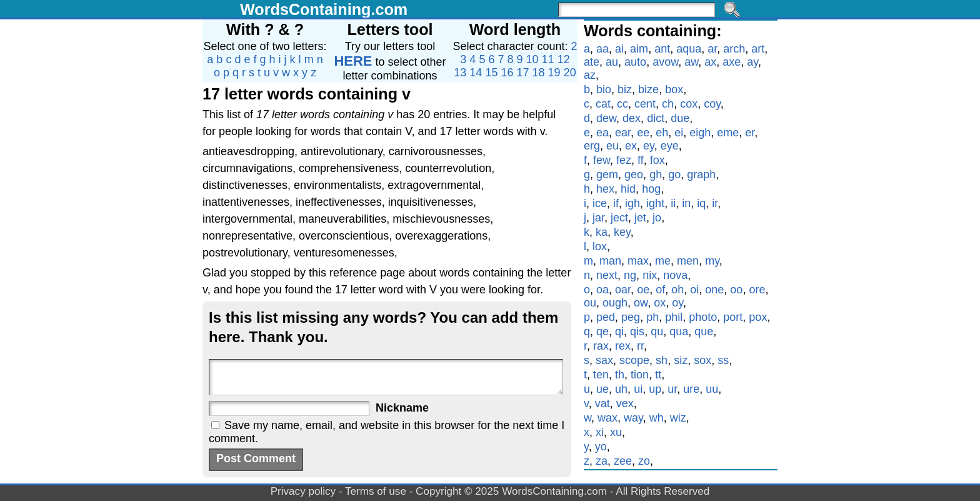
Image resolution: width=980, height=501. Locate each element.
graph (701, 175)
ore (757, 290)
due (680, 118)
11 (548, 59)
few (602, 160)
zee (623, 461)
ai (619, 49)
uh (621, 389)
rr (640, 346)
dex (632, 118)
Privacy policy (303, 491)
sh (662, 360)
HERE (353, 61)
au (612, 62)
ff (641, 160)
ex (631, 146)
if (616, 203)
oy (677, 303)
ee (643, 133)
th (620, 375)
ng (630, 275)
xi (600, 432)
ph (652, 317)
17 (523, 73)
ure (691, 389)
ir (715, 203)
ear (623, 133)
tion (640, 375)
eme (728, 133)
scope (634, 360)
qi (619, 331)
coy (712, 104)
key (622, 232)
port (733, 317)
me (663, 261)
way (633, 418)
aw (691, 62)
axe (732, 62)
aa (602, 49)
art (758, 49)
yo (601, 447)
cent (645, 104)
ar (712, 49)
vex (625, 403)
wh (657, 418)
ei (679, 133)
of (660, 290)
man (610, 261)
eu (612, 146)
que (704, 331)
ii (673, 203)
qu (657, 331)
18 (539, 73)
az (590, 75)
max (638, 261)
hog (651, 189)
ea (602, 133)
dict (656, 118)
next (607, 275)
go (674, 175)
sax (604, 360)
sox (702, 360)
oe (643, 290)
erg (592, 146)
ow (641, 303)
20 (570, 73)
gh (656, 175)
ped (606, 317)
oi (694, 290)
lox (600, 246)
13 (460, 73)
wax (607, 418)
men (688, 261)
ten (601, 375)
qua (679, 331)
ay (752, 62)
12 (564, 59)
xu (616, 432)
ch (668, 104)
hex (605, 189)
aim (639, 49)
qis (637, 331)
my (712, 261)
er (750, 133)
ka (602, 232)
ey (649, 146)
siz (681, 360)
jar (598, 218)
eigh (700, 133)
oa (602, 290)
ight (655, 203)
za (602, 461)
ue (602, 389)
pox (758, 317)
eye (670, 146)
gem (607, 175)
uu (712, 389)
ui (638, 389)
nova (675, 275)
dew (606, 118)
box (674, 89)
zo (644, 461)
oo (736, 290)
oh (677, 290)
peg (631, 317)
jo (657, 218)
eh (662, 133)
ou (590, 303)
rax (601, 346)
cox (689, 104)
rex (623, 346)
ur (672, 389)
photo (703, 317)
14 (476, 73)
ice (600, 203)
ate (592, 62)
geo (634, 175)
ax (710, 62)
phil (674, 317)
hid (628, 189)
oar (623, 290)
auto (635, 62)
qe (602, 331)
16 (507, 73)
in (686, 203)
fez (624, 160)
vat (602, 403)
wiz (678, 418)
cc (622, 104)
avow (665, 62)
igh (632, 203)
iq (701, 203)
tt (658, 375)
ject (619, 218)
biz (625, 89)
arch (734, 49)
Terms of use (376, 491)
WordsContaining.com (324, 9)
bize (648, 89)
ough (615, 303)
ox (660, 303)
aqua (689, 49)
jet (640, 218)
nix (650, 275)
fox (657, 160)
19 (554, 73)
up (655, 389)
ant (662, 49)
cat (603, 104)
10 (532, 59)
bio (604, 89)
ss (723, 360)
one (714, 290)
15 (491, 73)
